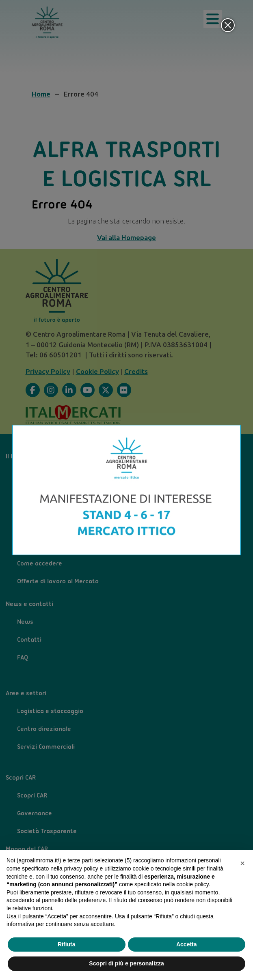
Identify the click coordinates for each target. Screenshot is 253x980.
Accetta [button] (187, 944)
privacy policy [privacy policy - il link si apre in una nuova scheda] (81, 868)
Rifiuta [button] (67, 944)
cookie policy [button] (193, 884)
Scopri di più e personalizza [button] (126, 963)
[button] (242, 863)
